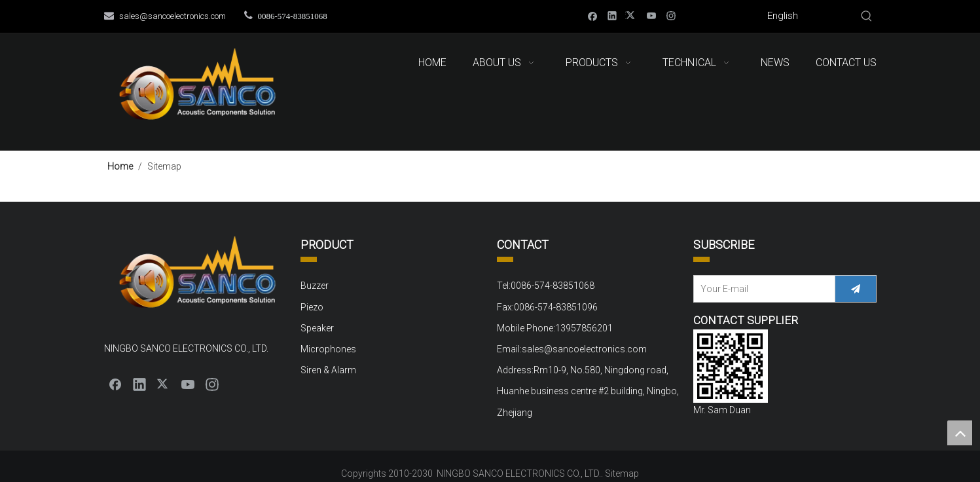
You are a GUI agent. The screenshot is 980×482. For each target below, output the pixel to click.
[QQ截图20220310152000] (731, 366)
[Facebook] (593, 15)
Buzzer (315, 286)
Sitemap (622, 473)
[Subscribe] (856, 289)
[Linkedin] (612, 15)
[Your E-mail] (761, 289)
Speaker (317, 328)
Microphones (328, 349)
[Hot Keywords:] (867, 16)
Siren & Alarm (328, 370)
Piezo (312, 307)
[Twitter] (632, 15)
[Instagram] (671, 15)
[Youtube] (652, 15)
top (960, 433)
